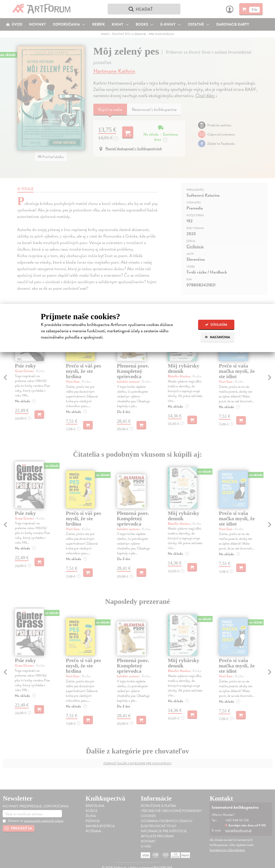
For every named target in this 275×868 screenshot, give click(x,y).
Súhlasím (216, 325)
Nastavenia (217, 337)
